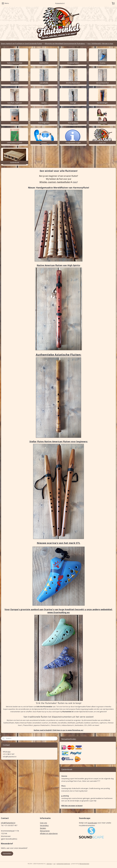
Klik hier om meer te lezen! (72, 806)
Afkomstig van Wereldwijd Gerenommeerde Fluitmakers (65, 43)
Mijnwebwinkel (84, 864)
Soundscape (92, 823)
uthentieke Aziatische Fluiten (59, 355)
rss (54, 864)
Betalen (43, 828)
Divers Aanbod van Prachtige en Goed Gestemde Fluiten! (22, 43)
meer (75, 182)
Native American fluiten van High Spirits (58, 265)
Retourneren (45, 831)
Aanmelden (7, 854)
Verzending (44, 825)
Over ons (43, 823)
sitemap (49, 864)
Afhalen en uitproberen (49, 833)
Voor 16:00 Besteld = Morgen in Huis (100, 43)
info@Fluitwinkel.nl (8, 823)
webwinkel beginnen (63, 864)
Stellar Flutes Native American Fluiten (50, 441)
